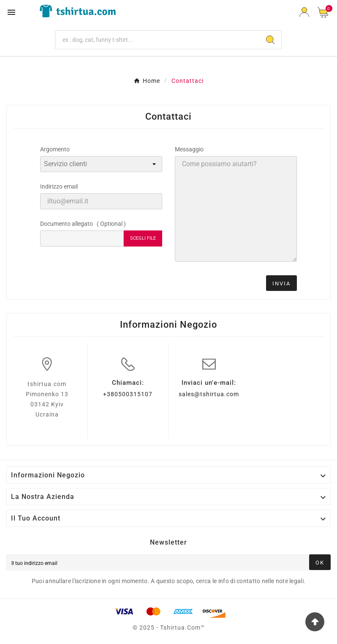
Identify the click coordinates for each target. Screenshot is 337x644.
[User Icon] (304, 12)
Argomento (55, 149)
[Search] (270, 40)
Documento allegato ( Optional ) (83, 224)
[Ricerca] (158, 40)
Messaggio (189, 149)
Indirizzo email (59, 186)
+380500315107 (128, 394)
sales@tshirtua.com (209, 394)
